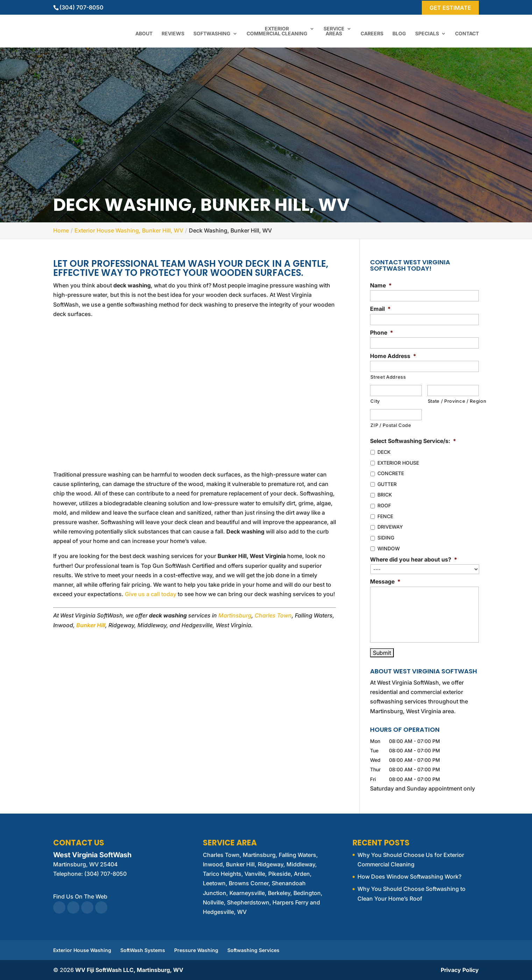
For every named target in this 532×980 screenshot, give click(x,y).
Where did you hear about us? (414, 559)
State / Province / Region (453, 401)
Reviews (173, 34)
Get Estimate (450, 8)
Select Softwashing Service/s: (413, 441)
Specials (427, 34)
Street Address (388, 377)
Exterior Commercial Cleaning (277, 31)
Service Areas (334, 31)
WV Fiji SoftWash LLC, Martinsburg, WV (129, 970)
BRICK (385, 495)
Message (385, 581)
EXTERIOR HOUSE (398, 463)
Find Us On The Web (80, 896)
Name (381, 285)
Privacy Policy (460, 970)
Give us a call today (151, 594)
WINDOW (389, 548)
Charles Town (273, 615)
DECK (384, 452)
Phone (382, 332)
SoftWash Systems (143, 950)
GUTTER (387, 484)
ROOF (384, 505)
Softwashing (212, 34)
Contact (467, 34)
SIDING (386, 538)
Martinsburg (235, 615)
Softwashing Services (253, 950)
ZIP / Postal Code (391, 425)
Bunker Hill (91, 625)
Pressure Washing (196, 950)
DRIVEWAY (390, 527)
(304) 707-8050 (81, 7)
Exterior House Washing (82, 950)
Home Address (393, 356)
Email (380, 309)
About (144, 34)
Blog (399, 34)
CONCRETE (391, 473)
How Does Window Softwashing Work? (409, 877)
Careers (372, 34)
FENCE (385, 516)
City (375, 401)
